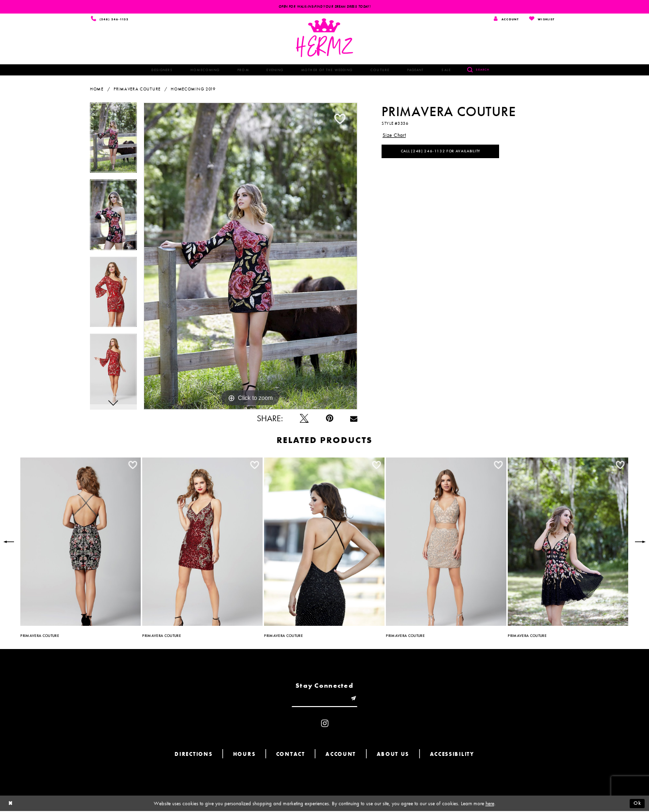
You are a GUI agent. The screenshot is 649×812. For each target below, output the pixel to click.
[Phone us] (111, 19)
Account (341, 756)
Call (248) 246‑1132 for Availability (441, 152)
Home (97, 89)
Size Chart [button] (394, 135)
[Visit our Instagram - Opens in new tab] (325, 725)
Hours (244, 756)
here (490, 804)
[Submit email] (355, 700)
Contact (291, 756)
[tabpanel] (113, 141)
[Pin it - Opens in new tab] (330, 419)
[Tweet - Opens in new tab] (304, 419)
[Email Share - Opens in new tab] (354, 419)
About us (393, 756)
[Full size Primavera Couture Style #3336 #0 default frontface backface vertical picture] (251, 256)
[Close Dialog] (11, 804)
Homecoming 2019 (193, 89)
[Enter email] (324, 700)
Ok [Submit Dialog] (637, 804)
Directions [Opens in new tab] (193, 756)
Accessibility (452, 756)
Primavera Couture (137, 89)
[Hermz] (325, 38)
